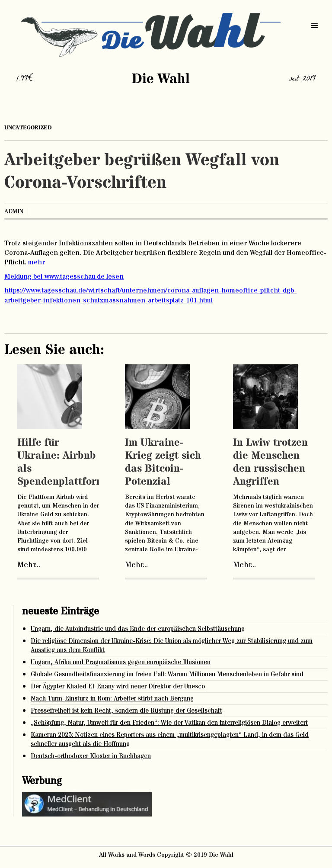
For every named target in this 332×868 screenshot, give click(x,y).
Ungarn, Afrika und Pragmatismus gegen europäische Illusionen (121, 662)
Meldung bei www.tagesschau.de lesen (64, 276)
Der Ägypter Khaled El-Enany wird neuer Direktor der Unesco (118, 686)
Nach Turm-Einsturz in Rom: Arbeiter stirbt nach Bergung (112, 699)
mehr (37, 262)
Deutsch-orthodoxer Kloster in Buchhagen (91, 756)
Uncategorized (28, 128)
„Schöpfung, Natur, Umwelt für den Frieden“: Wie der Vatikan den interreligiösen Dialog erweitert (169, 723)
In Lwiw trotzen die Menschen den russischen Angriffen (270, 462)
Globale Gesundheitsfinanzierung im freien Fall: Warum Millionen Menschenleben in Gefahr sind (167, 674)
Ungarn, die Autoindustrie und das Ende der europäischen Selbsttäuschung (138, 629)
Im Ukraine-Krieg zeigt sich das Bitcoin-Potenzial (163, 462)
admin (14, 212)
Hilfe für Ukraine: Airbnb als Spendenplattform (61, 462)
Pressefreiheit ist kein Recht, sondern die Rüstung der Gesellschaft (126, 711)
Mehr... (29, 565)
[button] (315, 26)
